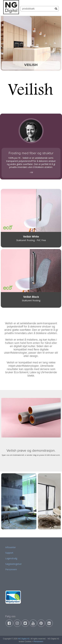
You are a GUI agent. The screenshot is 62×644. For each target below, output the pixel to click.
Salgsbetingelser (14, 564)
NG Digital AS (24, 639)
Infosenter (11, 547)
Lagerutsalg (11, 558)
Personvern (11, 569)
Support (9, 553)
